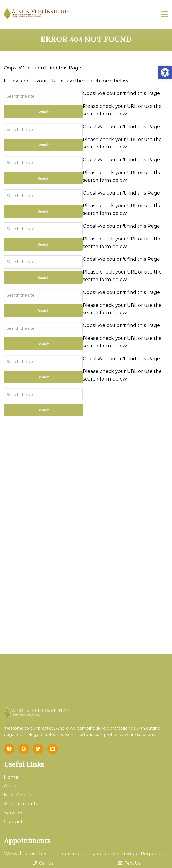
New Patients (20, 795)
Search (43, 410)
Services (14, 813)
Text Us (129, 863)
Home (11, 777)
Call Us (43, 863)
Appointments (21, 804)
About (11, 786)
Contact (13, 822)
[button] (165, 72)
